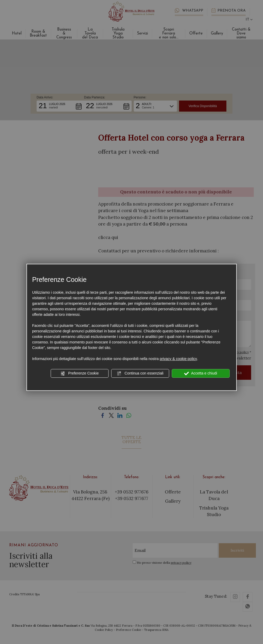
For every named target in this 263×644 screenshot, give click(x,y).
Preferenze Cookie (80, 373)
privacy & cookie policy (178, 359)
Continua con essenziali (140, 373)
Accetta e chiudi (201, 373)
